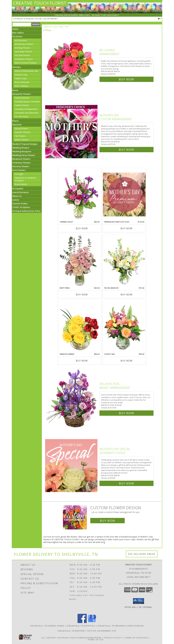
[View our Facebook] (82, 622)
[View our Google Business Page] (92, 622)
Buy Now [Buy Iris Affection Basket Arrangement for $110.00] (126, 413)
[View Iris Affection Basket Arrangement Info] (72, 398)
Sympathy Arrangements (26, 109)
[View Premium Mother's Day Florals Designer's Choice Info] (124, 194)
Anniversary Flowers (24, 44)
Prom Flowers (19, 170)
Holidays (17, 67)
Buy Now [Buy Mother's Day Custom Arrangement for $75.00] (126, 150)
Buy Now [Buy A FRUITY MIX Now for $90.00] (126, 361)
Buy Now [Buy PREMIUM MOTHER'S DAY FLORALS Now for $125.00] (126, 228)
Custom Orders (20, 203)
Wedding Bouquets (22, 151)
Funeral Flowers (22, 98)
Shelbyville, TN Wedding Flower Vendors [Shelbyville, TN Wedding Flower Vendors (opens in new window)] (121, 626)
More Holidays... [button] (22, 86)
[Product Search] (22, 24)
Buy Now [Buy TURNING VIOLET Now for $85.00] (82, 228)
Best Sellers (18, 33)
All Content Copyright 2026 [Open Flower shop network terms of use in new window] (58, 638)
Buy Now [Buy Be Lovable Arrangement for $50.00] (126, 79)
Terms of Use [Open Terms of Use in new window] (96, 640)
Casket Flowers (22, 105)
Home (15, 29)
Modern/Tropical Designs (25, 144)
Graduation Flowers (24, 59)
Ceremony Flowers (21, 163)
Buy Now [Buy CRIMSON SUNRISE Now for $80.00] (82, 361)
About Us (17, 196)
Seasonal (17, 125)
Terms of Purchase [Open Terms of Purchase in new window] (136, 638)
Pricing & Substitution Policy (27, 211)
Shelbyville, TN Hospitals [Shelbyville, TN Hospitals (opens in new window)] (81, 626)
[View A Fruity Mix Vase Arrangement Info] (124, 327)
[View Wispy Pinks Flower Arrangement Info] (80, 260)
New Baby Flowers (23, 52)
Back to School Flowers (26, 63)
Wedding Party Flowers (24, 155)
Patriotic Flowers (21, 166)
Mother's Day (21, 75)
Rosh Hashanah (22, 82)
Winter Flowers (22, 140)
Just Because (21, 40)
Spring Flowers (21, 128)
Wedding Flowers (21, 148)
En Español (18, 189)
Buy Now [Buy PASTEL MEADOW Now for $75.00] (126, 295)
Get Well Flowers (22, 55)
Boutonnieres (21, 184)
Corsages (19, 174)
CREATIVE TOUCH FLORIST (40, 3)
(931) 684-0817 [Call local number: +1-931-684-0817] (53, 19)
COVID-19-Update (21, 207)
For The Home (21, 117)
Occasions (17, 36)
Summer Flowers (23, 132)
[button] (139, 601)
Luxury (16, 200)
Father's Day (20, 78)
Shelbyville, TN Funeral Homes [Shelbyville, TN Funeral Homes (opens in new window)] (47, 626)
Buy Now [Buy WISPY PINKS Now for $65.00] (82, 295)
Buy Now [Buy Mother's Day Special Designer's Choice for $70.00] (126, 483)
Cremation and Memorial (26, 113)
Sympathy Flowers (21, 94)
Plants (15, 121)
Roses (15, 90)
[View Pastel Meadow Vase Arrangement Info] (124, 260)
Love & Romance (20, 192)
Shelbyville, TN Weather (71, 631)
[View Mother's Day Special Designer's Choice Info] (72, 466)
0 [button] (159, 19)
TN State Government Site (102, 631)
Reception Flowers (21, 159)
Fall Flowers (20, 136)
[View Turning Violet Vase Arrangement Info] (80, 194)
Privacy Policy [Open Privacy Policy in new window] (113, 638)
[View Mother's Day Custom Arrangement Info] (72, 132)
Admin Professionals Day (26, 71)
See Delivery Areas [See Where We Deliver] (142, 554)
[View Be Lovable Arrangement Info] (72, 64)
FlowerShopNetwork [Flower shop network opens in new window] (89, 638)
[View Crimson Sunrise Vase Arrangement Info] (80, 327)
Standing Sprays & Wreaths (27, 102)
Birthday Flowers (22, 48)
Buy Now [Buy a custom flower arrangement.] (107, 521)
